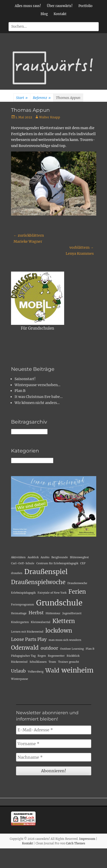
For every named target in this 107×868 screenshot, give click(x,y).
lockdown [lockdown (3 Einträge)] (59, 631)
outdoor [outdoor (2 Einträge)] (49, 648)
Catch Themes (76, 843)
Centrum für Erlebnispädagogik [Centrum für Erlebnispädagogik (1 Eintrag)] (57, 563)
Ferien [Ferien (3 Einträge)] (77, 592)
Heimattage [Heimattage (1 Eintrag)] (19, 613)
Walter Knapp (50, 117)
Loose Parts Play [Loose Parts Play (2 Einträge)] (29, 639)
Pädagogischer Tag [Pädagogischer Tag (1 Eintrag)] (23, 656)
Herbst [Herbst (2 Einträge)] (36, 613)
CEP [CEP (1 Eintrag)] (83, 563)
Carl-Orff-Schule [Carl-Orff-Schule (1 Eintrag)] (23, 563)
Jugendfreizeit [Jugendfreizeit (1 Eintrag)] (72, 613)
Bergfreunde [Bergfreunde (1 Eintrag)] (60, 557)
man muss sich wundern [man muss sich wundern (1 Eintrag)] (65, 640)
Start (22, 98)
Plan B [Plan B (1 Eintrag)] (90, 649)
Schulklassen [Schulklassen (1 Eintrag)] (38, 662)
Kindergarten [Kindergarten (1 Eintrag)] (20, 622)
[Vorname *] (54, 744)
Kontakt (60, 14)
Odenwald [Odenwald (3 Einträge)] (25, 648)
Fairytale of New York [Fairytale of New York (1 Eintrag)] (52, 593)
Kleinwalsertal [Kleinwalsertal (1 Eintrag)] (41, 622)
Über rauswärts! (60, 6)
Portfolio (85, 6)
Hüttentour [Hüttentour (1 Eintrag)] (53, 613)
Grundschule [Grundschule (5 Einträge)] (59, 603)
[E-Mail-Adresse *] (54, 730)
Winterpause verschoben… (37, 385)
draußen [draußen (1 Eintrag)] (17, 573)
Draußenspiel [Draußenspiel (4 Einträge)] (46, 572)
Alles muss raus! (28, 6)
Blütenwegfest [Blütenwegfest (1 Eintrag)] (79, 557)
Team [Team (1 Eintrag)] (52, 662)
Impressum (87, 839)
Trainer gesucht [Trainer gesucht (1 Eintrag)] (69, 662)
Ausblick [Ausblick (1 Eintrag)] (33, 557)
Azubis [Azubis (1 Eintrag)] (45, 557)
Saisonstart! (25, 379)
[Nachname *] (54, 757)
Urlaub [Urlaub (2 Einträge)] (18, 671)
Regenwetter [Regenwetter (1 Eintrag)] (56, 656)
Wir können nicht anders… (37, 403)
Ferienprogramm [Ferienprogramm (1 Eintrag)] (23, 605)
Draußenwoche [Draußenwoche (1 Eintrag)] (77, 583)
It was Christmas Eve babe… (39, 397)
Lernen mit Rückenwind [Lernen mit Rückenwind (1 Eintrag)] (27, 632)
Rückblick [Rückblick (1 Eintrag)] (73, 656)
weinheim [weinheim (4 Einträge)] (77, 670)
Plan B (20, 391)
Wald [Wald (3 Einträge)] (52, 671)
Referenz (42, 98)
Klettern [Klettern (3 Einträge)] (64, 621)
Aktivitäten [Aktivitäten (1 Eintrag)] (18, 557)
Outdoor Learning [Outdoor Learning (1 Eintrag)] (72, 649)
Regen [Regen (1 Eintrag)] (42, 656)
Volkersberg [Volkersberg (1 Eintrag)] (36, 672)
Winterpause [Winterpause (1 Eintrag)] (20, 679)
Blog (44, 14)
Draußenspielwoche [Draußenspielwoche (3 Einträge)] (38, 582)
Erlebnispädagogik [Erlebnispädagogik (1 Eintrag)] (23, 593)
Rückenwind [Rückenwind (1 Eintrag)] (19, 662)
